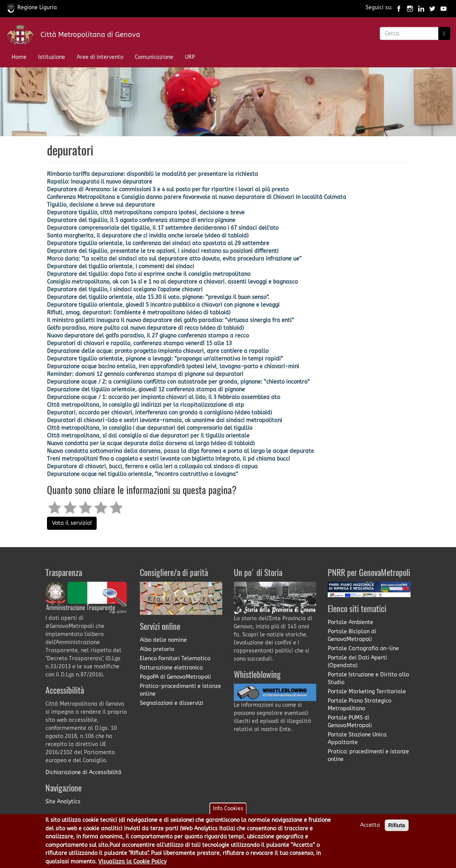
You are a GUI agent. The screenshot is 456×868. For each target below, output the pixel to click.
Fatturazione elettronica (171, 668)
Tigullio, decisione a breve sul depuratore (101, 205)
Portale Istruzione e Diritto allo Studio (368, 679)
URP (190, 57)
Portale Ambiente (350, 622)
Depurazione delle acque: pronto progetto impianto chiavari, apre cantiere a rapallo (158, 351)
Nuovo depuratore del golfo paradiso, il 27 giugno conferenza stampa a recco (148, 336)
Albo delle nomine (163, 640)
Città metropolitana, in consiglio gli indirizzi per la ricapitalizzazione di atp (146, 405)
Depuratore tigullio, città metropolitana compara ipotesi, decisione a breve (146, 213)
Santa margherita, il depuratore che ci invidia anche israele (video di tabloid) (148, 236)
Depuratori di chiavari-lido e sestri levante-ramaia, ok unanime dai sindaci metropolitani (165, 420)
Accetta (370, 829)
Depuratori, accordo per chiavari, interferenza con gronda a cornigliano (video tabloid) (159, 413)
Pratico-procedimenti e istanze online (180, 690)
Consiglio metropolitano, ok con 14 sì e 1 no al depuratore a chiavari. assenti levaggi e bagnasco (172, 282)
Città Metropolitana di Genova (90, 35)
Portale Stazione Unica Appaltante (357, 739)
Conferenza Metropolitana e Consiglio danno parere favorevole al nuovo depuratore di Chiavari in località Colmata (197, 197)
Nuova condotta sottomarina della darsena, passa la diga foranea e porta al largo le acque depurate (180, 451)
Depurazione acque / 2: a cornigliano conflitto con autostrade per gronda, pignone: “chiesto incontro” (178, 382)
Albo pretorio (157, 649)
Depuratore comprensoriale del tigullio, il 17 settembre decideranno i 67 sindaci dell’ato (163, 228)
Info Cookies (228, 813)
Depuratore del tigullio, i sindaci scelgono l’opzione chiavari (125, 290)
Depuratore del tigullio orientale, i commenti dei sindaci (121, 266)
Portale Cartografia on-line (363, 648)
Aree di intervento (100, 57)
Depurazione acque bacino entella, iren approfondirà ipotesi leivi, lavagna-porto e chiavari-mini (173, 366)
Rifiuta (397, 830)
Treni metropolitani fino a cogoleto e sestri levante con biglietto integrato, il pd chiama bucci (168, 459)
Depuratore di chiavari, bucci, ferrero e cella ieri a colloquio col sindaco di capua (152, 467)
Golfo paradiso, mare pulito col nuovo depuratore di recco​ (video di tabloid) (145, 328)
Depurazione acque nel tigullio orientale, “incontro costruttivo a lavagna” (142, 474)
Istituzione (52, 57)
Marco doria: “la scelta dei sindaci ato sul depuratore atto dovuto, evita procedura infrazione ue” (174, 259)
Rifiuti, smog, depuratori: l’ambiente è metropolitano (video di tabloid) (139, 313)
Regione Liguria (32, 8)
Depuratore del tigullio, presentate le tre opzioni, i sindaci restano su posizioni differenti (163, 251)
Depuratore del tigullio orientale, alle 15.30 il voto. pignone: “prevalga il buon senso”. (158, 297)
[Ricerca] (444, 33)
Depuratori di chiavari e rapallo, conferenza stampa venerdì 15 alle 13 (139, 343)
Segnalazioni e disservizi (172, 703)
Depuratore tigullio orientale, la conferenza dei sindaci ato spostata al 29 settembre (158, 243)
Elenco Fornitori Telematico (175, 659)
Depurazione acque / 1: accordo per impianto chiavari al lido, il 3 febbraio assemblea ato (163, 397)
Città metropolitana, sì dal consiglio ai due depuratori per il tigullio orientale (148, 436)
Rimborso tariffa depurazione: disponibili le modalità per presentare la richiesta (153, 174)
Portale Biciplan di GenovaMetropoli (352, 635)
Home (19, 57)
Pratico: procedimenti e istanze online (368, 755)
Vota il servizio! (72, 523)
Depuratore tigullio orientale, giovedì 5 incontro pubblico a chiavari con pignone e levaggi (163, 305)
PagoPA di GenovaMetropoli (175, 677)
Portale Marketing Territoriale (367, 692)
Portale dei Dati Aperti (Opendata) (357, 662)
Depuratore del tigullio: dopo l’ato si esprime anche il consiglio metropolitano (149, 274)
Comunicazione (154, 57)
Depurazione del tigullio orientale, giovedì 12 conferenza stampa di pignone (146, 390)
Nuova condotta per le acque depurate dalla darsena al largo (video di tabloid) (151, 443)
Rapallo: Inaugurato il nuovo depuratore (100, 182)
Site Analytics (63, 802)
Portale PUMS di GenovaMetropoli (350, 722)
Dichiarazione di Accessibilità (84, 772)
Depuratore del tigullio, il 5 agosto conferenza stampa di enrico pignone (141, 220)
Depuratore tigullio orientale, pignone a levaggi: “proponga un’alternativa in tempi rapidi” (165, 359)
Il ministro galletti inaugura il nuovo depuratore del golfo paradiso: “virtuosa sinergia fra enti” (170, 320)
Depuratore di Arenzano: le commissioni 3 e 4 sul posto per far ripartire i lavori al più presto (168, 189)
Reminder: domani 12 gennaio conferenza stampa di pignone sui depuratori (145, 374)
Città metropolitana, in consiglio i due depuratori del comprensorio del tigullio (150, 428)
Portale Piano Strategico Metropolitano (360, 705)
